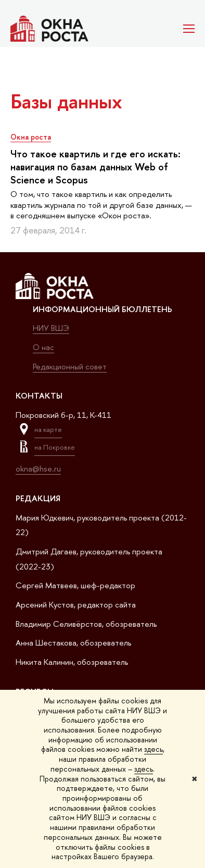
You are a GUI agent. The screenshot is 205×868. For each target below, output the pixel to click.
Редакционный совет (70, 367)
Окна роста (31, 137)
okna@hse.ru (38, 469)
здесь (153, 749)
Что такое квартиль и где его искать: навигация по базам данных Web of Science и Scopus (95, 167)
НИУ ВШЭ (51, 328)
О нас (43, 347)
